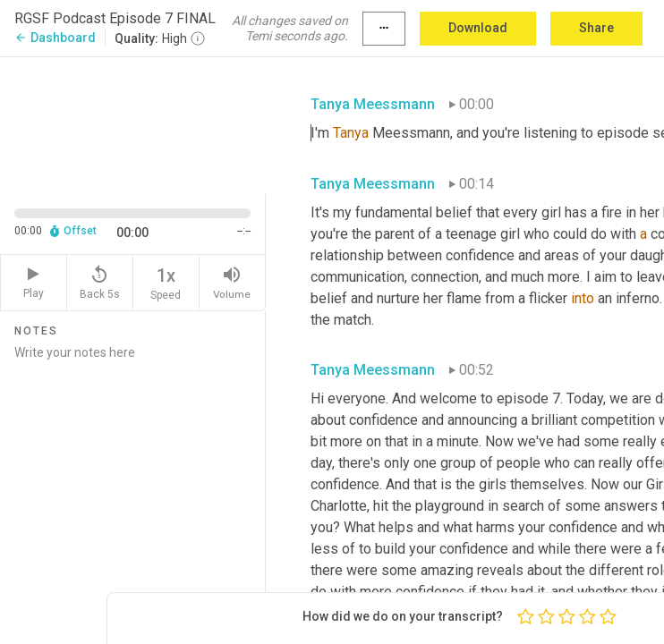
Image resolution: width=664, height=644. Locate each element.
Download (478, 28)
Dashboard (55, 38)
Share (596, 28)
